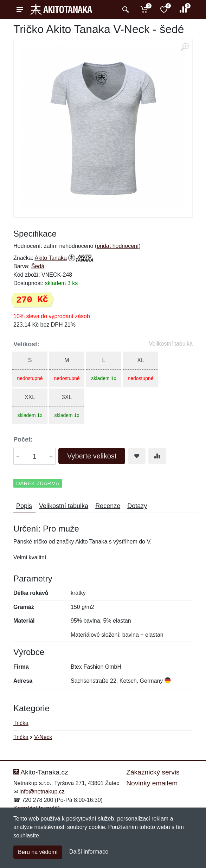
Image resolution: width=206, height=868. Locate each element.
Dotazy (137, 506)
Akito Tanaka (50, 258)
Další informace (89, 852)
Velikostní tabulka (171, 344)
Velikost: (26, 344)
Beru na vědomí (38, 852)
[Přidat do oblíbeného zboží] (137, 456)
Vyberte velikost (92, 456)
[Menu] (20, 9)
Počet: (23, 439)
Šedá (38, 266)
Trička (21, 723)
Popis (24, 506)
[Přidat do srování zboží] (157, 456)
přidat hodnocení (118, 246)
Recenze (108, 506)
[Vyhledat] (125, 9)
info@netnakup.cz (42, 792)
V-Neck (43, 737)
